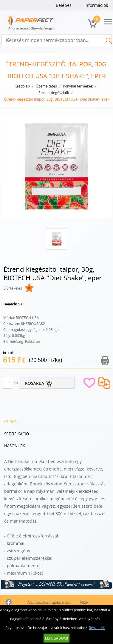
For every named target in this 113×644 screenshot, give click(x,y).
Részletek (97, 628)
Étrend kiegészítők (54, 93)
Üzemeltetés (46, 86)
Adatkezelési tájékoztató (49, 602)
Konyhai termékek (78, 86)
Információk (96, 5)
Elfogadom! (56, 638)
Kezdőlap (22, 86)
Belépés (64, 5)
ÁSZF (84, 602)
